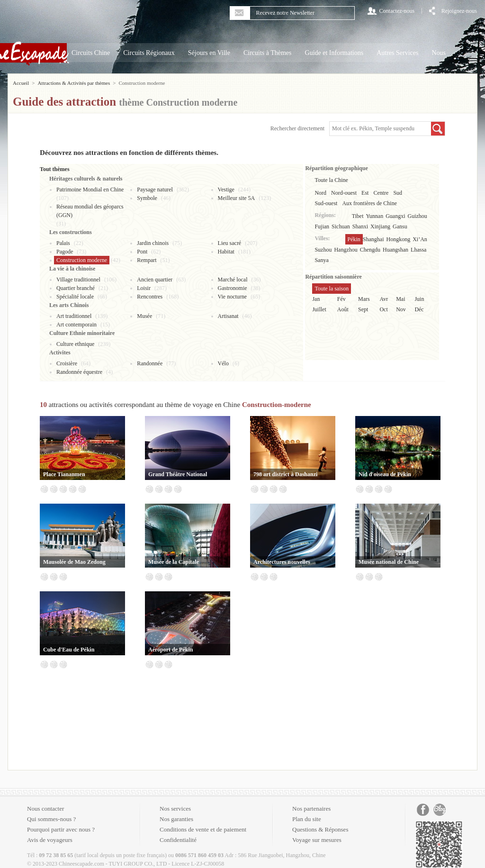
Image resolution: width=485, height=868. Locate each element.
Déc (419, 309)
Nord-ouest (344, 193)
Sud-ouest (326, 203)
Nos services (175, 809)
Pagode (65, 252)
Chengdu (370, 250)
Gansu (400, 226)
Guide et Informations (334, 53)
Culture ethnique (75, 344)
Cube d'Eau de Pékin (69, 650)
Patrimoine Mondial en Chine (90, 190)
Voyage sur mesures (317, 840)
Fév (341, 299)
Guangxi (395, 216)
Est (365, 193)
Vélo (223, 363)
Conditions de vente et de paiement (203, 829)
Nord (320, 193)
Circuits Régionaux (149, 53)
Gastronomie (233, 288)
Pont (142, 252)
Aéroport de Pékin (171, 650)
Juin (419, 299)
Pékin (354, 239)
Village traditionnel (78, 280)
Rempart (147, 260)
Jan (316, 299)
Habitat (226, 252)
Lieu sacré (230, 243)
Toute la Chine (331, 180)
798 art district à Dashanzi (285, 474)
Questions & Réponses (320, 829)
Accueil (21, 83)
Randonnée (150, 363)
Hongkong (399, 239)
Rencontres (150, 297)
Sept (363, 309)
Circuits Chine (91, 53)
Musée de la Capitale (174, 562)
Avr (384, 299)
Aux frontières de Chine (369, 203)
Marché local (233, 280)
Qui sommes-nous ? (51, 819)
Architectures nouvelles (282, 562)
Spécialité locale (75, 297)
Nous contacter (45, 809)
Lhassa (418, 250)
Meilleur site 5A (237, 198)
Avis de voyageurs (50, 840)
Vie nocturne (233, 297)
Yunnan (375, 216)
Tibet (358, 216)
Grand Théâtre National (178, 474)
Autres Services (397, 53)
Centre (381, 193)
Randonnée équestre (79, 372)
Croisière (67, 363)
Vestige (226, 190)
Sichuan (341, 226)
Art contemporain (76, 325)
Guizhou (418, 216)
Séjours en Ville (209, 53)
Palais (63, 243)
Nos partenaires (311, 809)
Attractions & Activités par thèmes (74, 83)
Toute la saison (332, 289)
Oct (383, 309)
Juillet (319, 309)
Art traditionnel (74, 316)
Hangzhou (346, 250)
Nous (439, 53)
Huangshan (395, 250)
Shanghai (373, 239)
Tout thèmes (55, 169)
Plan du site (307, 819)
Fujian (322, 226)
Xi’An (420, 239)
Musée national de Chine (389, 562)
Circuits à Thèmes (268, 53)
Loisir (144, 288)
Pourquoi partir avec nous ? (61, 829)
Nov (401, 309)
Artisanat (228, 316)
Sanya (321, 260)
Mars (364, 299)
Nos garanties (176, 819)
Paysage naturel (155, 190)
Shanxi (360, 226)
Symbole (147, 198)
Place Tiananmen (64, 474)
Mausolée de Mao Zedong (74, 562)
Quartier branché (76, 288)
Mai (400, 299)
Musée (144, 316)
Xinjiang (380, 226)
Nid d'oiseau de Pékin (385, 474)
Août (343, 309)
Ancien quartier (155, 280)
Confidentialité (178, 840)
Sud (398, 193)
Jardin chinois (153, 243)
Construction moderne (82, 260)
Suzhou (323, 250)
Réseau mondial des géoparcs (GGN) (90, 211)
